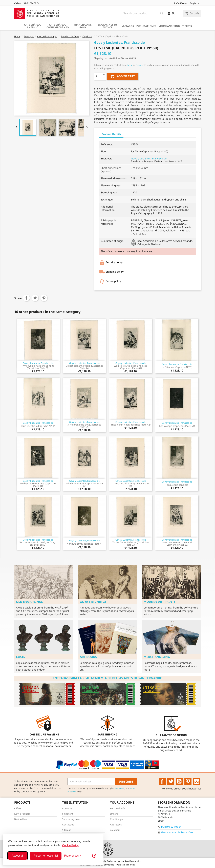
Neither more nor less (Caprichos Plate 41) (38, 485)
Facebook (162, 782)
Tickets (187, 26)
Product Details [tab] (111, 134)
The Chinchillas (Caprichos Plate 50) (131, 485)
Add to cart (123, 76)
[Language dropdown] (195, 4)
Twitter (171, 782)
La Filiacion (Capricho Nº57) (177, 367)
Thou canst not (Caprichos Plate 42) (131, 425)
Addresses (116, 825)
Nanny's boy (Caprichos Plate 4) (84, 544)
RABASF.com (179, 3)
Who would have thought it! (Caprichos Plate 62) (38, 367)
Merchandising (169, 26)
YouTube (179, 782)
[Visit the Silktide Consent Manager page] (94, 856)
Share (26, 298)
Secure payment (71, 819)
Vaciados (128, 26)
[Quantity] (98, 76)
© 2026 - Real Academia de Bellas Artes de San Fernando (107, 861)
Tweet (35, 298)
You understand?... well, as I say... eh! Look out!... (38, 543)
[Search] (143, 13)
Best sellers (21, 819)
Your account (122, 802)
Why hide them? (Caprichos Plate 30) (84, 485)
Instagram (197, 782)
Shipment (68, 814)
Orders (114, 814)
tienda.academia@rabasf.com (178, 832)
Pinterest (44, 298)
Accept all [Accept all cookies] (18, 856)
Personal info (117, 808)
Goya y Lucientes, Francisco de (149, 158)
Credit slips (116, 819)
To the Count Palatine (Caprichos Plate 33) (131, 543)
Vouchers (115, 830)
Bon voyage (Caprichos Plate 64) (177, 426)
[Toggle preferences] (73, 856)
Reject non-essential (46, 856)
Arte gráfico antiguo (33, 26)
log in (130, 65)
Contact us (68, 825)
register (140, 65)
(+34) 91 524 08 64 (171, 827)
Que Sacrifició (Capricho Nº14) (38, 426)
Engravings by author (108, 26)
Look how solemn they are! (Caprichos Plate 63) (177, 543)
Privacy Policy (119, 788)
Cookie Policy (70, 845)
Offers (18, 808)
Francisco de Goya (83, 26)
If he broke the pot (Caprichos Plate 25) (84, 426)
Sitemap (67, 830)
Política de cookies (126, 865)
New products (22, 814)
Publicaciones (146, 26)
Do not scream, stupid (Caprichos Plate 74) (84, 367)
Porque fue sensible (177, 485)
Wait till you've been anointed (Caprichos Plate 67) (131, 367)
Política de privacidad (104, 865)
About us (67, 808)
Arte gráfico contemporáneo (58, 26)
